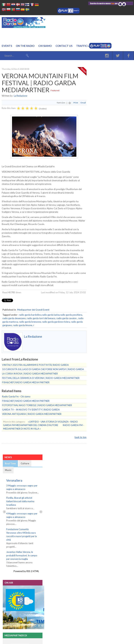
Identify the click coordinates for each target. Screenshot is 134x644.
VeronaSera (14, 480)
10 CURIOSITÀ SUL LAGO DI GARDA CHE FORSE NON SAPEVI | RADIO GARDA (43, 369)
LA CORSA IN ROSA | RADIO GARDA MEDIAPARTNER (30, 374)
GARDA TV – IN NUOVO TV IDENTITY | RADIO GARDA (31, 410)
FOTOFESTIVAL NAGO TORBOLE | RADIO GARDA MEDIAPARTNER (37, 405)
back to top (81, 437)
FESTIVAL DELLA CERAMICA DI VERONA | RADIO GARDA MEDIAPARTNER (41, 378)
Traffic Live (85, 46)
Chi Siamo (45, 46)
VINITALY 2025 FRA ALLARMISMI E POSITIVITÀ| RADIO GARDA (35, 365)
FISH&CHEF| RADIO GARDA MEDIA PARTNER (26, 382)
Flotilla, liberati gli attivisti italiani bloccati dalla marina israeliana (20, 501)
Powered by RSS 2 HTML (26, 568)
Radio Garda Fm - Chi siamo (16, 396)
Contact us (64, 46)
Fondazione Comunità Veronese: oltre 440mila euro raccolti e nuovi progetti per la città (23, 533)
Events (7, 46)
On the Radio (25, 46)
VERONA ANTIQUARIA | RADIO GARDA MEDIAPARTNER (32, 414)
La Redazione (20, 96)
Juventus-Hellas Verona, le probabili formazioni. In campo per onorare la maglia (22, 552)
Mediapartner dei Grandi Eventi (33, 310)
